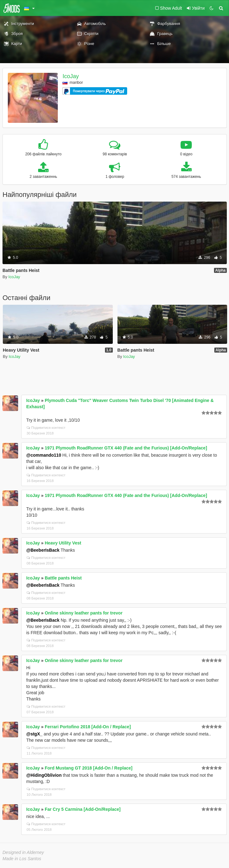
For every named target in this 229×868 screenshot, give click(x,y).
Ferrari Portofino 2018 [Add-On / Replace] (88, 727)
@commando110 (44, 455)
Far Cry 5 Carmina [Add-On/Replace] (83, 809)
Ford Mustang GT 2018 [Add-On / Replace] (89, 768)
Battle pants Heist (63, 578)
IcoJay (71, 76)
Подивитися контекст (46, 428)
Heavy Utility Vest (63, 543)
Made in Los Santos (22, 859)
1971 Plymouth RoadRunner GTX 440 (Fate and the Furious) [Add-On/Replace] (126, 448)
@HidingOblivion (44, 775)
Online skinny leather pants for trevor (84, 613)
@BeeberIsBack (43, 550)
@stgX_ (34, 734)
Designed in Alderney (23, 852)
